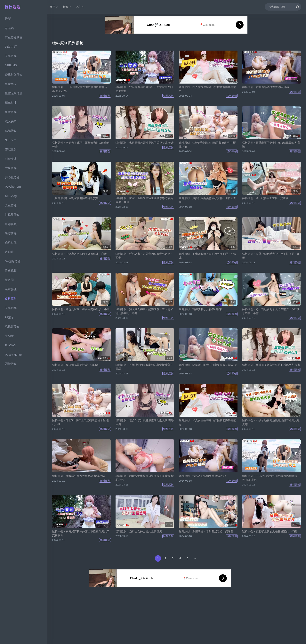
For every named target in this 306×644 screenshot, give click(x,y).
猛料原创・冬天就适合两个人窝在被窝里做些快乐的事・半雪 (271, 311)
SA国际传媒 (13, 261)
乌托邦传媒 (12, 326)
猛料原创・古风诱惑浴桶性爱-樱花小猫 (266, 87)
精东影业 (11, 103)
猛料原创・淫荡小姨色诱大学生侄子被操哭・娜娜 (271, 256)
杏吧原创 (11, 149)
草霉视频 (11, 224)
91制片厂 (11, 47)
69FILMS (11, 65)
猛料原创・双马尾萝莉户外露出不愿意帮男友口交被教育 (144, 89)
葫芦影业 (11, 289)
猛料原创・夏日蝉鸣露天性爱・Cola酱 (75, 365)
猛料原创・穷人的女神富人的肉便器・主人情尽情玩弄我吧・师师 (144, 311)
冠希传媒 (11, 364)
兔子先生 (11, 140)
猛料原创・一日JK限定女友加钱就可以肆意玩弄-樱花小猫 (80, 89)
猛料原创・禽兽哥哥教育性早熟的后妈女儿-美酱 (145, 143)
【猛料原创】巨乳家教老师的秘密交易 (75, 198)
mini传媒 (11, 159)
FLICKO (10, 345)
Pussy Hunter (14, 355)
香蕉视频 (11, 271)
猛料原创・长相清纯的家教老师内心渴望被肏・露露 (144, 367)
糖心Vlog (11, 196)
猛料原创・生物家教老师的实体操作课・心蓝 (79, 254)
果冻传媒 (11, 233)
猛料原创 (11, 299)
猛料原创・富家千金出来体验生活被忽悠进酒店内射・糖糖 (144, 200)
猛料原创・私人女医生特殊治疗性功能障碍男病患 (207, 89)
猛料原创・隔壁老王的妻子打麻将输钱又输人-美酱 (271, 145)
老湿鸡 (9, 28)
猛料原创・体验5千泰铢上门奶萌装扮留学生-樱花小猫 (207, 145)
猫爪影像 (11, 243)
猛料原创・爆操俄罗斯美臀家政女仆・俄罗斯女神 (207, 200)
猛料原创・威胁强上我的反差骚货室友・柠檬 (270, 531)
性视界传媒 (12, 215)
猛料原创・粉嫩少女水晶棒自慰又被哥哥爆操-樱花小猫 (145, 478)
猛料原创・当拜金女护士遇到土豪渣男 (139, 531)
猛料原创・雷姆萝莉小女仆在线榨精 (201, 309)
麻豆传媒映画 (14, 37)
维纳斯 (9, 336)
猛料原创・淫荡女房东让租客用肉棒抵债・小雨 (81, 309)
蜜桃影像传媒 (14, 75)
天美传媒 (11, 56)
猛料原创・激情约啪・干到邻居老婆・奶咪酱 (206, 531)
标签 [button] (67, 7)
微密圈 (9, 280)
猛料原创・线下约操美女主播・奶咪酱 (265, 198)
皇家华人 (11, 84)
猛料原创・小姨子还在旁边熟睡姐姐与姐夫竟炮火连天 (271, 422)
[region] (23, 329)
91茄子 (9, 317)
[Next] (195, 558)
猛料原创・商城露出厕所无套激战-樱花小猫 (79, 476)
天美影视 (11, 308)
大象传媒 (11, 168)
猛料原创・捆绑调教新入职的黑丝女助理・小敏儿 (207, 256)
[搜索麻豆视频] (283, 7)
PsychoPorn (13, 187)
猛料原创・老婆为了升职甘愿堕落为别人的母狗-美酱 (81, 145)
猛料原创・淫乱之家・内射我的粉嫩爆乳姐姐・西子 (144, 256)
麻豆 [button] (54, 7)
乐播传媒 (11, 112)
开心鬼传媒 (12, 177)
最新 (8, 19)
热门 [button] (80, 7)
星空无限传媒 (14, 93)
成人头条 (11, 121)
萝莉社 (9, 252)
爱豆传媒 (11, 205)
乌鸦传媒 (11, 131)
